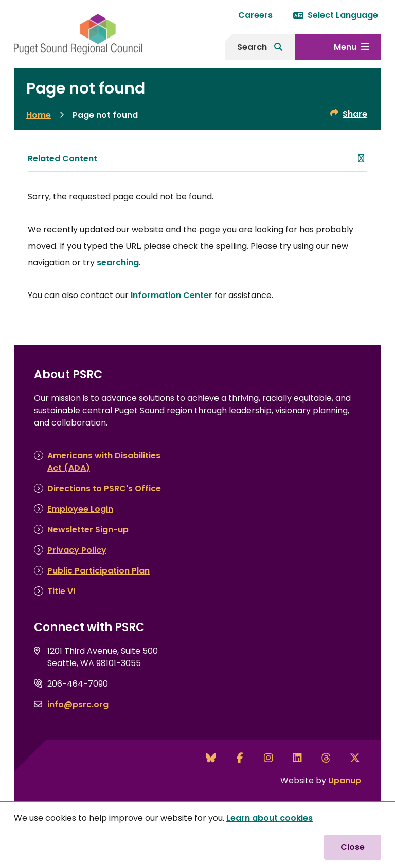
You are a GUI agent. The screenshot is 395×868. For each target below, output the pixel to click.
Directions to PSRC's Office (104, 488)
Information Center (172, 295)
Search (252, 47)
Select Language (336, 15)
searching (118, 262)
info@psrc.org (78, 704)
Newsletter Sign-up (88, 530)
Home (39, 115)
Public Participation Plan (98, 571)
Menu (345, 47)
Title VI (61, 591)
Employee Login (80, 509)
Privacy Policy (77, 550)
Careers (255, 15)
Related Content (62, 159)
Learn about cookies (270, 818)
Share (355, 114)
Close (353, 847)
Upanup (345, 780)
